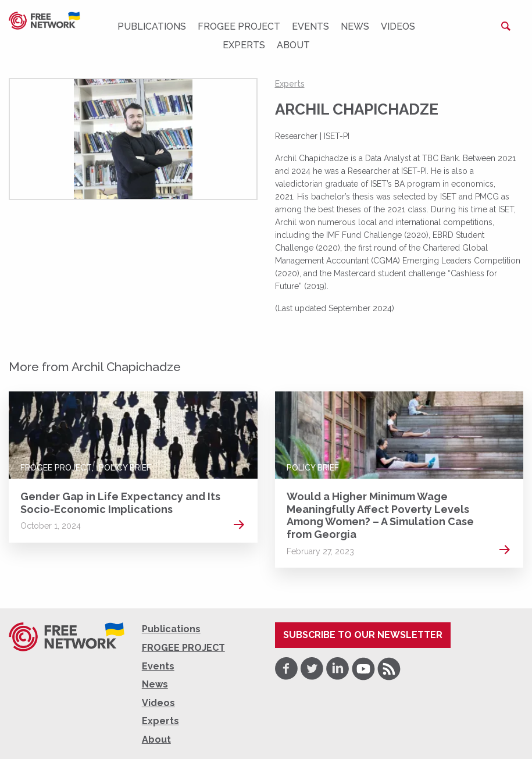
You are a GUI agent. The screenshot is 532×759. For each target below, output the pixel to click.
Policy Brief (125, 468)
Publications (152, 26)
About (293, 45)
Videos (398, 26)
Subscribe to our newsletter (363, 635)
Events (310, 26)
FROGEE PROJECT (239, 26)
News (355, 26)
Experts (244, 45)
